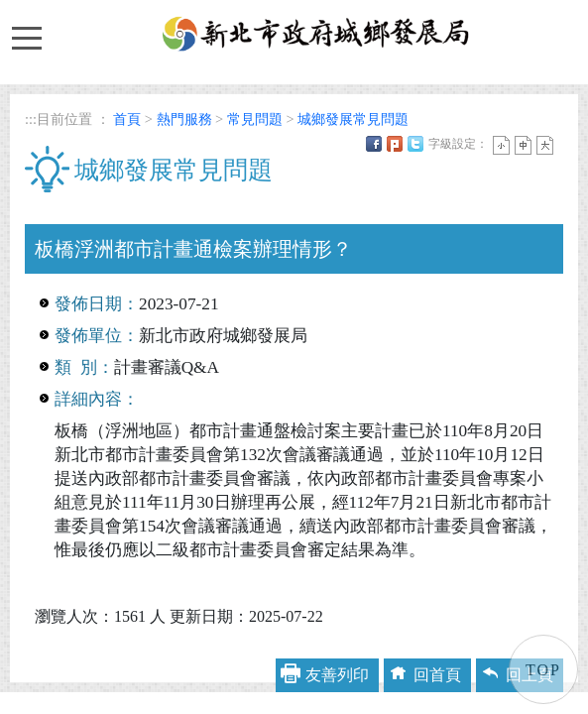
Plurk (395, 144)
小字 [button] (501, 145)
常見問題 (255, 119)
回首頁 (437, 675)
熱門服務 (184, 119)
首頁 (127, 119)
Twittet (415, 144)
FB (374, 144)
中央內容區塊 (72, 212)
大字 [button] (545, 145)
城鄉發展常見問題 (353, 119)
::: (31, 119)
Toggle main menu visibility (26, 29)
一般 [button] (523, 145)
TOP (543, 670)
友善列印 (337, 675)
